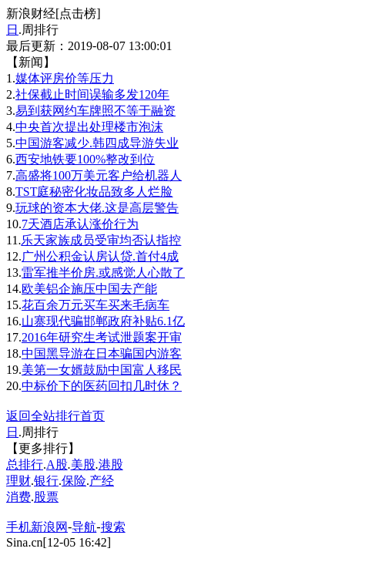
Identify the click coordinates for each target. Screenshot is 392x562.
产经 (102, 481)
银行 (46, 481)
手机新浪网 (37, 527)
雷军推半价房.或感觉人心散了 (103, 273)
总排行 (25, 464)
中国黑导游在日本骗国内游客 (102, 353)
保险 (74, 481)
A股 (57, 464)
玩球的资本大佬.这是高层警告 (97, 208)
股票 (46, 497)
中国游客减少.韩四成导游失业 (97, 143)
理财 (18, 481)
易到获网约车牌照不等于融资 (95, 111)
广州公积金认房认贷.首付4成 (100, 256)
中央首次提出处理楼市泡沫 (89, 127)
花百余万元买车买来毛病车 (95, 305)
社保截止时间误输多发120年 (92, 94)
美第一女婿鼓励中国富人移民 (102, 370)
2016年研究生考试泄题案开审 (102, 337)
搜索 (113, 527)
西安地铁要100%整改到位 (85, 159)
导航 (84, 527)
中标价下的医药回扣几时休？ (102, 386)
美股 (83, 464)
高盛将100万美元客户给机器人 (99, 175)
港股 (111, 464)
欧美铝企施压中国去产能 (89, 289)
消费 (18, 497)
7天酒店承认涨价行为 (80, 224)
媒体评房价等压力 (65, 78)
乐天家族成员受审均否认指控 (101, 240)
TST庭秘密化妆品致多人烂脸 (94, 192)
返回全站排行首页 (55, 416)
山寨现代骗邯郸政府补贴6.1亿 (103, 321)
